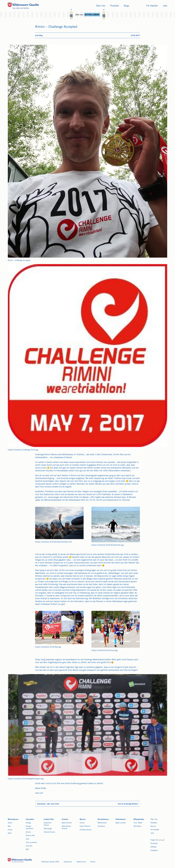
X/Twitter (154, 847)
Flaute (10, 830)
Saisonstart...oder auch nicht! (48, 804)
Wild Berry (137, 826)
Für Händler (155, 830)
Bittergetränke (139, 819)
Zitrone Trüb (30, 836)
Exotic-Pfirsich (85, 826)
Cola (27, 839)
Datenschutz (81, 862)
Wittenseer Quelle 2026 (50, 862)
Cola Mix (29, 846)
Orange (28, 823)
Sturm (10, 823)
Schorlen (65, 819)
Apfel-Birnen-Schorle (67, 828)
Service (153, 826)
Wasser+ (83, 819)
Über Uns (154, 819)
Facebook (154, 844)
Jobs (152, 833)
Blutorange (48, 829)
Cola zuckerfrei (31, 843)
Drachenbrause (103, 819)
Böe (9, 826)
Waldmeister (102, 823)
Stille (10, 833)
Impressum (68, 862)
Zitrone (28, 832)
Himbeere (101, 826)
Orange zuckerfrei (29, 828)
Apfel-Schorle (67, 823)
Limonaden (30, 819)
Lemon (82, 823)
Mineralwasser (13, 819)
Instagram (154, 851)
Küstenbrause (121, 819)
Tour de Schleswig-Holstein (128, 804)
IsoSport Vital (49, 819)
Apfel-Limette (121, 823)
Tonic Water (138, 823)
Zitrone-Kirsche (49, 832)
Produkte (154, 823)
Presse (93, 862)
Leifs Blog (39, 36)
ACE (27, 850)
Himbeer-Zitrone (86, 830)
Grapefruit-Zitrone (48, 824)
